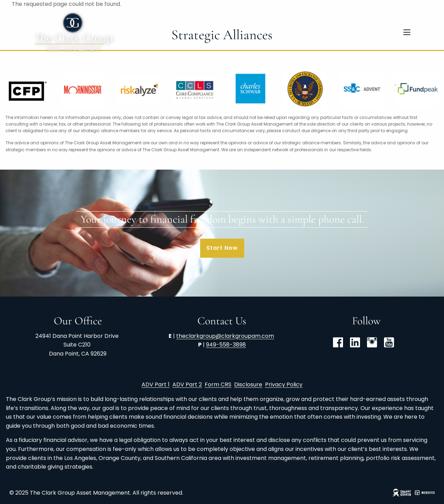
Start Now (222, 248)
